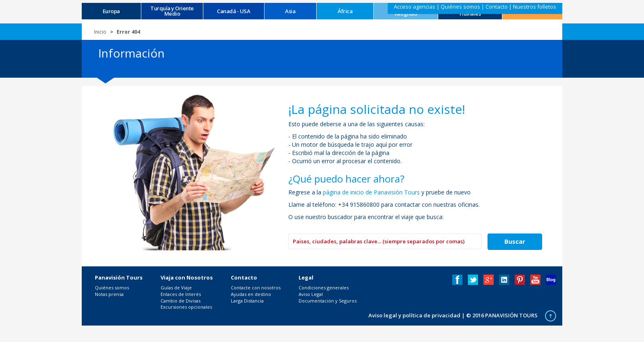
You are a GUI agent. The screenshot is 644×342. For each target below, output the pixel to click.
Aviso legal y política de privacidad (414, 315)
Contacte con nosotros (256, 288)
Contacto (497, 7)
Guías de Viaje (176, 288)
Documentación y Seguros (328, 301)
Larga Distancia (247, 301)
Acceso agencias (415, 7)
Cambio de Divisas (181, 301)
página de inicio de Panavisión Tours (371, 192)
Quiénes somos (460, 7)
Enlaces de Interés (181, 294)
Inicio (100, 32)
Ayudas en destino (251, 294)
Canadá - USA (233, 11)
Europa (111, 11)
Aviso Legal (311, 294)
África (345, 11)
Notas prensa (109, 294)
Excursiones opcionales (186, 307)
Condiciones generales (324, 288)
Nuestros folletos (535, 7)
